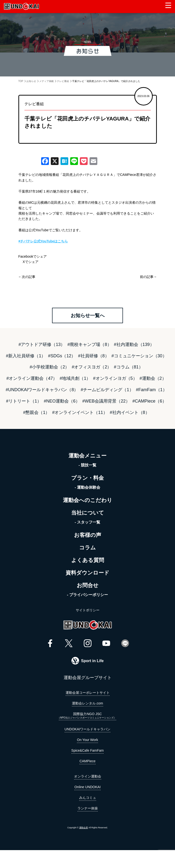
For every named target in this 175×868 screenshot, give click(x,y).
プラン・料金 (87, 478)
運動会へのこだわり (88, 500)
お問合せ (88, 585)
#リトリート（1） (24, 401)
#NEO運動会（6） (62, 401)
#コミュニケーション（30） (139, 356)
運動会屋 (84, 828)
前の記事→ (148, 277)
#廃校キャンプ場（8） (89, 344)
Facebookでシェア (33, 256)
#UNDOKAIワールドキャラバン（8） (42, 390)
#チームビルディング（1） (107, 390)
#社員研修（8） (94, 356)
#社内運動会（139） (134, 344)
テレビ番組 (63, 81)
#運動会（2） (153, 378)
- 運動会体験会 (88, 487)
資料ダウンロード (87, 573)
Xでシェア (28, 262)
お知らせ (31, 81)
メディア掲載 (46, 81)
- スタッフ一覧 (88, 522)
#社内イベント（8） (130, 412)
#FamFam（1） (152, 390)
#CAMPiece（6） (149, 401)
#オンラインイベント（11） (80, 412)
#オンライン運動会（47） (32, 378)
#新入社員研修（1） (26, 356)
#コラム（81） (129, 367)
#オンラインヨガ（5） (115, 378)
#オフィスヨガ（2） (91, 367)
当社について (88, 513)
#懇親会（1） (36, 412)
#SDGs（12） (62, 356)
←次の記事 (27, 277)
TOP (21, 81)
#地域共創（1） (75, 378)
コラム (87, 548)
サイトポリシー (88, 610)
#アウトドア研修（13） (42, 344)
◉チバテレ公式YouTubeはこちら (43, 241)
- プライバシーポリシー (88, 595)
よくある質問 (88, 560)
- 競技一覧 (88, 465)
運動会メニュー (87, 456)
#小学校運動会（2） (49, 367)
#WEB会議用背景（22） (106, 401)
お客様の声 (88, 535)
